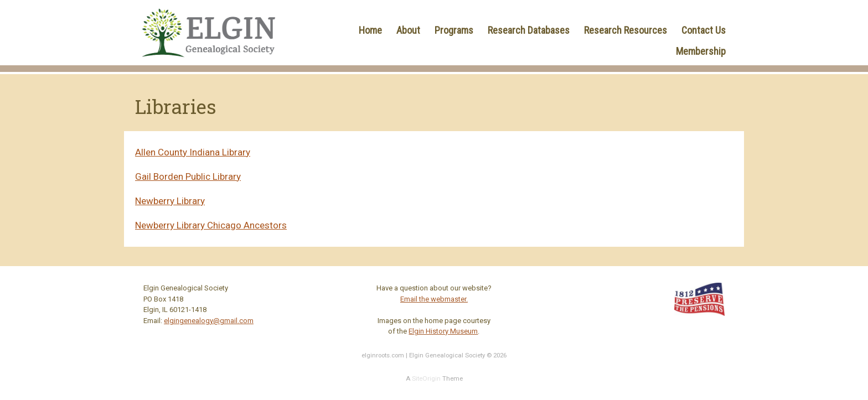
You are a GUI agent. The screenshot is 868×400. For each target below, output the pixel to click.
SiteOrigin (426, 378)
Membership (701, 51)
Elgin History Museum (443, 331)
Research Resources (626, 30)
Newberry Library (170, 201)
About (408, 30)
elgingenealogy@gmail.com (209, 321)
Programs (454, 30)
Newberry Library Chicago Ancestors (211, 225)
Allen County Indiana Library (193, 152)
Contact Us (704, 30)
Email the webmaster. (434, 299)
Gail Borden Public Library (188, 176)
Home (370, 30)
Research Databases (529, 30)
